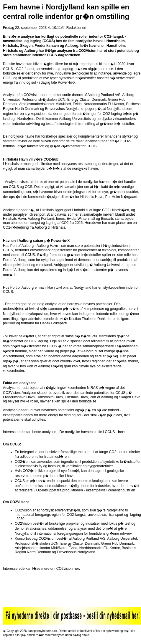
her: (121, 432)
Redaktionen (76, 28)
